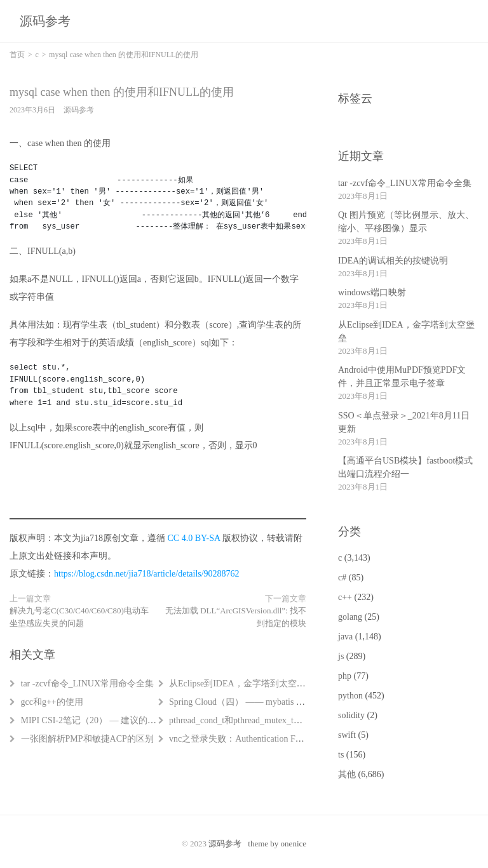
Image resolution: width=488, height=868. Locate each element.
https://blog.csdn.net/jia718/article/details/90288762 (147, 574)
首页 (17, 55)
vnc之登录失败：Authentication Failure (242, 739)
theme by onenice (277, 844)
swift (347, 735)
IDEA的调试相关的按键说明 (393, 261)
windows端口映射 (372, 292)
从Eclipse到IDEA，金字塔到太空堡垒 (242, 684)
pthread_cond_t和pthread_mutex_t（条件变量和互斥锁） (276, 720)
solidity (351, 715)
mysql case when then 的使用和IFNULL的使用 (122, 92)
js (341, 656)
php (345, 676)
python (350, 696)
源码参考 (45, 21)
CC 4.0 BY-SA (194, 538)
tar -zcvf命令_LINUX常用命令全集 (88, 684)
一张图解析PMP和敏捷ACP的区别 (87, 739)
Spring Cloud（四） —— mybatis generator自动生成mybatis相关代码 (299, 702)
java (345, 637)
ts (341, 755)
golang (350, 617)
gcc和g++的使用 (52, 702)
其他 (347, 774)
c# (342, 578)
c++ (345, 597)
